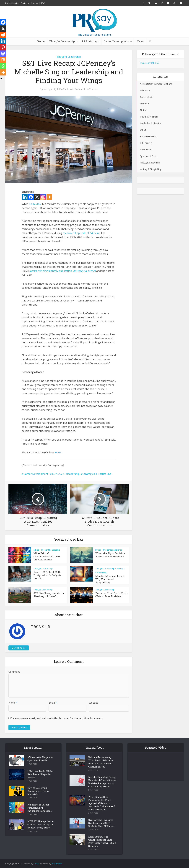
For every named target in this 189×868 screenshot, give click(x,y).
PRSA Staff (63, 89)
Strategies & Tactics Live (97, 474)
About (140, 41)
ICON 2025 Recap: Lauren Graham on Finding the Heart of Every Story (41, 824)
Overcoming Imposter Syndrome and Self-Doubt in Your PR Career (101, 823)
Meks (36, 864)
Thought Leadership (62, 41)
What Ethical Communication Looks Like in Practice (47, 556)
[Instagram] (43, 197)
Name (13, 703)
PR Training (89, 41)
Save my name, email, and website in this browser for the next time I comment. (57, 718)
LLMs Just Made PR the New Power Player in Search (40, 774)
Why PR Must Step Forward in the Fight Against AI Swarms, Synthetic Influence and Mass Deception (102, 803)
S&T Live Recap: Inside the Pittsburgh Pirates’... (49, 595)
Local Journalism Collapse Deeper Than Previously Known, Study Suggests (102, 841)
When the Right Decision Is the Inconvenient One (110, 555)
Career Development (117, 41)
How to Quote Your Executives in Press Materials (38, 791)
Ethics (36, 550)
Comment (14, 672)
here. (58, 452)
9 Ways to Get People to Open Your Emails (40, 759)
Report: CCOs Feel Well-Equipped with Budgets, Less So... (48, 575)
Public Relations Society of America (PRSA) (25, 3)
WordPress (57, 864)
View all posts (19, 648)
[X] (37, 197)
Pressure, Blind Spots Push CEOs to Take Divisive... (111, 595)
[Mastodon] (3, 54)
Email (53, 703)
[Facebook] (31, 197)
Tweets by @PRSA (149, 63)
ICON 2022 (35, 204)
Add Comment (78, 89)
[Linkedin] (25, 197)
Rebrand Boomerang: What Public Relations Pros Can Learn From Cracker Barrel (101, 762)
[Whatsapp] (3, 66)
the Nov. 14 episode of (81, 233)
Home (41, 41)
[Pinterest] (3, 47)
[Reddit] (3, 35)
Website (94, 703)
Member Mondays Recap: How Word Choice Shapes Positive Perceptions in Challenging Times (102, 782)
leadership (73, 474)
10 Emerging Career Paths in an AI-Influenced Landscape (40, 808)
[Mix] (3, 60)
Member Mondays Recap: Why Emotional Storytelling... (110, 579)
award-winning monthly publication (51, 271)
